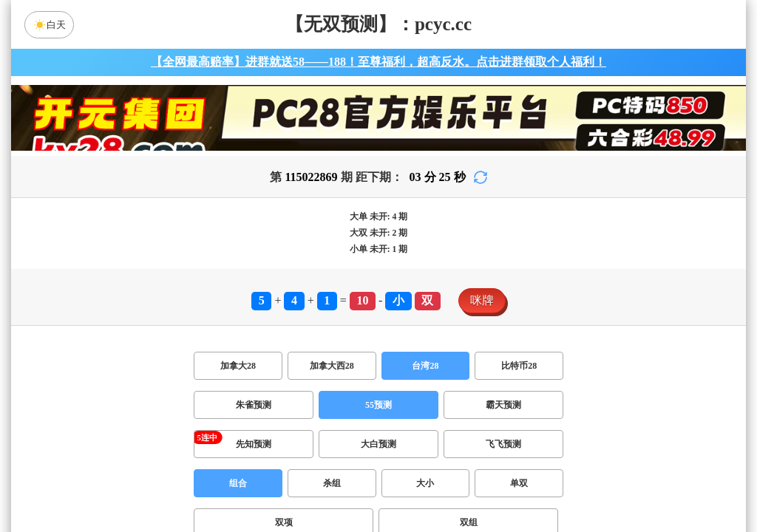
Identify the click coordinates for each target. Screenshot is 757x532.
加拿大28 (238, 366)
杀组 (332, 483)
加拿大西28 (332, 366)
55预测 (378, 405)
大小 (425, 483)
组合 (238, 483)
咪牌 (482, 300)
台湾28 (425, 366)
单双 (519, 483)
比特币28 (519, 366)
